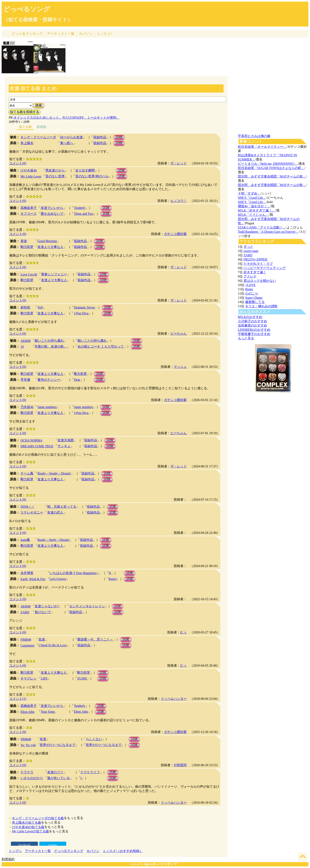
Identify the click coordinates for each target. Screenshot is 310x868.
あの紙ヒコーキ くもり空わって (101, 346)
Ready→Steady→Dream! (54, 473)
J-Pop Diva (81, 313)
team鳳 (25, 540)
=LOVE (250, 285)
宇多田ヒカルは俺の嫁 (254, 136)
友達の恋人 (55, 512)
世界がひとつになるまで (58, 745)
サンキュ (64, 446)
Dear (77, 380)
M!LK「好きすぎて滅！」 (257, 210)
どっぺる (27, 34)
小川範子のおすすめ (252, 321)
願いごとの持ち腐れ (49, 341)
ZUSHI (82, 678)
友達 (42, 639)
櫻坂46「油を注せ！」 (254, 206)
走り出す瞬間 (85, 170)
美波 (24, 241)
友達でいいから (52, 208)
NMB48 (26, 640)
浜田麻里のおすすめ (252, 325)
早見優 (25, 380)
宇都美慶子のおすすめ (254, 334)
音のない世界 (55, 176)
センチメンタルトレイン (87, 606)
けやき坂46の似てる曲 (28, 827)
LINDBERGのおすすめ (254, 330)
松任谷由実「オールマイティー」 (262, 147)
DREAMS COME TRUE (37, 446)
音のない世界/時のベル (92, 176)
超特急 (25, 307)
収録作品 (100, 137)
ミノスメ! (104, 34)
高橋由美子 (29, 208)
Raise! (113, 579)
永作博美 (27, 573)
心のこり (252, 293)
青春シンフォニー (54, 274)
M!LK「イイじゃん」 (253, 215)
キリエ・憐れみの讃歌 (261, 306)
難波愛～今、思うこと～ (95, 639)
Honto (249, 289)
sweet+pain (251, 251)
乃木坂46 (27, 407)
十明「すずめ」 (249, 193)
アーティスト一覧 (38, 851)
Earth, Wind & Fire (33, 579)
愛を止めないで (52, 214)
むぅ (183, 632)
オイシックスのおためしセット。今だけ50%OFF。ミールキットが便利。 (67, 118)
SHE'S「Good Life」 (252, 198)
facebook (24, 845)
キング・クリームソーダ (38, 137)
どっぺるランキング (69, 851)
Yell (40, 307)
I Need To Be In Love (53, 645)
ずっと (248, 247)
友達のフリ (55, 772)
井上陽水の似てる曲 (27, 823)
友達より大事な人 (50, 247)
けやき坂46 (29, 170)
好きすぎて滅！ (255, 272)
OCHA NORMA (31, 440)
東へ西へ (67, 143)
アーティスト (61, 34)
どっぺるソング (27, 9)
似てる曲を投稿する (25, 112)
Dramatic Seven (84, 307)
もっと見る (246, 338)
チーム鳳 (27, 473)
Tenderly (80, 208)
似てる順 (25, 127)
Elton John (27, 712)
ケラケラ (27, 772)
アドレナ (250, 276)
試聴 (119, 137)
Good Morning (47, 241)
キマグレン (29, 678)
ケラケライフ (90, 772)
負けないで (43, 612)
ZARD (25, 612)
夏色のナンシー (49, 380)
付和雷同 (180, 765)
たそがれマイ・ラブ (258, 264)
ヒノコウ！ (179, 201)
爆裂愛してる (255, 302)
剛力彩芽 (27, 247)
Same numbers (47, 407)
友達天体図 (66, 440)
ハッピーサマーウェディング (265, 268)
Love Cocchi (29, 274)
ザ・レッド (179, 163)
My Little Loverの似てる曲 (30, 831)
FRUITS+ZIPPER (256, 259)
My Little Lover (31, 176)
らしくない (94, 739)
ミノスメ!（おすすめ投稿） (123, 851)
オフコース (29, 214)
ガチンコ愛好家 (175, 234)
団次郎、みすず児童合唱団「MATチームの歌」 (272, 176)
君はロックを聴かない (260, 281)
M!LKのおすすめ (250, 317)
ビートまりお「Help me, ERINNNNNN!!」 (268, 164)
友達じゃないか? (47, 606)
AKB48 (26, 341)
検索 (39, 105)
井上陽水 (27, 143)
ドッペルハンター (174, 699)
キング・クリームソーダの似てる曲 (38, 818)
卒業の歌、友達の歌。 (51, 346)
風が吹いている (59, 778)
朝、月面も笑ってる (62, 507)
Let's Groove (58, 579)
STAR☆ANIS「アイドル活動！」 (262, 227)
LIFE (44, 678)
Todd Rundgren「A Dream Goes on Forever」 (268, 232)
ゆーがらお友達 (71, 137)
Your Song (48, 712)
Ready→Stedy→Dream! (53, 540)
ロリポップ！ (170, 864)
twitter (53, 845)
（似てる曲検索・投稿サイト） (38, 20)
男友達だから (55, 170)
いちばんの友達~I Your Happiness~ (74, 573)
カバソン (86, 34)
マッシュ (180, 367)
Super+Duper (254, 298)
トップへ (15, 851)
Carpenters (27, 645)
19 (22, 347)
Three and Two (84, 214)
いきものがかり (32, 778)
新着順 (42, 127)
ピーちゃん (179, 333)
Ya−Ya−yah (28, 745)
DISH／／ (27, 507)
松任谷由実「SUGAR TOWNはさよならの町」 (271, 168)
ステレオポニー (32, 512)
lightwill (150, 864)
